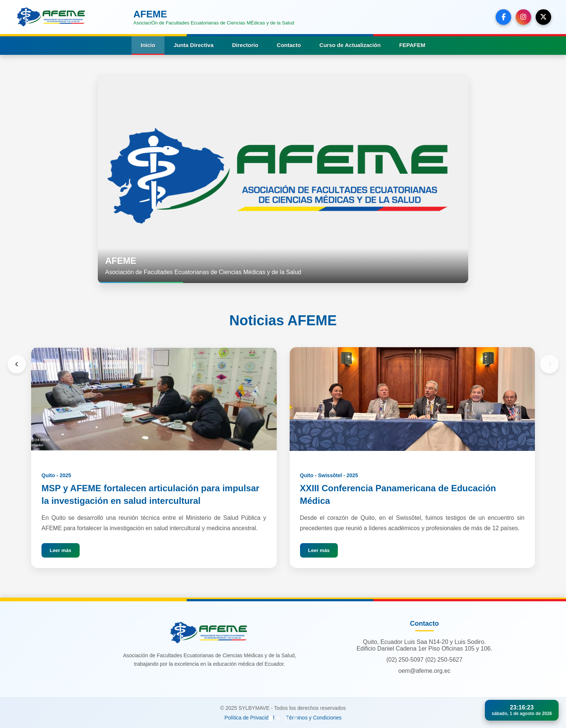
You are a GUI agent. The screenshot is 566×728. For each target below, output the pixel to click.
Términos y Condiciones (314, 718)
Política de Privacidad (249, 718)
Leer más (61, 550)
